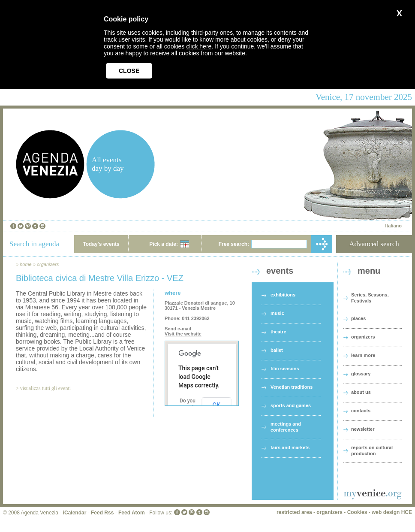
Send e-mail (178, 329)
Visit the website (183, 334)
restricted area (294, 512)
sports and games (291, 405)
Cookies (357, 512)
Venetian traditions (292, 387)
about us (361, 392)
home (26, 264)
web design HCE (392, 512)
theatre (278, 332)
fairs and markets (290, 447)
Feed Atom (132, 513)
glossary (361, 374)
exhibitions (283, 295)
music (277, 313)
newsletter (363, 429)
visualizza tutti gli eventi (45, 388)
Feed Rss (102, 513)
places (358, 318)
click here (199, 46)
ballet (277, 350)
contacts (361, 411)
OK (217, 405)
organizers (48, 264)
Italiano (393, 226)
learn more (363, 355)
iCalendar (75, 513)
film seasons (285, 369)
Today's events (101, 244)
